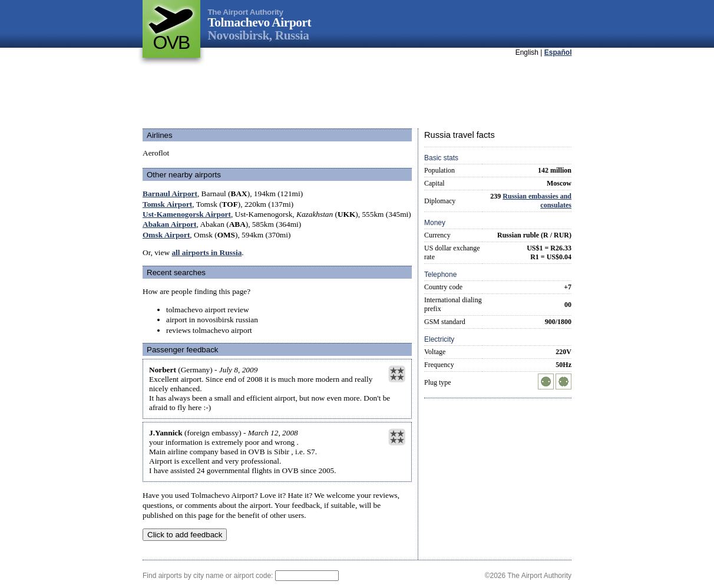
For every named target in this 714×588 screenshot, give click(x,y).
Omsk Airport (166, 235)
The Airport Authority (246, 12)
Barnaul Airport (170, 194)
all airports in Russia (206, 252)
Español (558, 52)
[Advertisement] (357, 94)
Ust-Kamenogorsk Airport (187, 214)
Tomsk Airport (167, 204)
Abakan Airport (169, 224)
